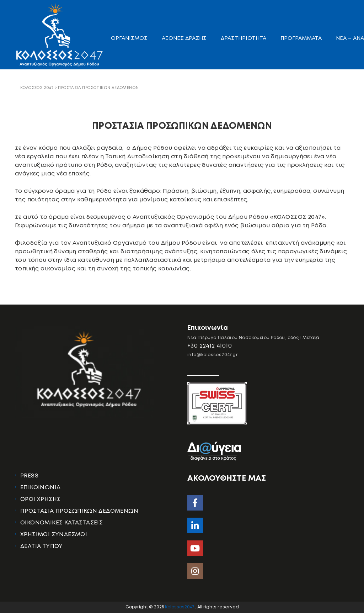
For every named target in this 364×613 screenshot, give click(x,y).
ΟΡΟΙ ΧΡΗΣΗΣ (40, 499)
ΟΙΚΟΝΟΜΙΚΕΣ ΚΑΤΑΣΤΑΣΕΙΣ (61, 523)
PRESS (29, 476)
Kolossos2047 (180, 607)
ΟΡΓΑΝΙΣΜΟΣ (129, 38)
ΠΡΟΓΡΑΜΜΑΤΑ (301, 38)
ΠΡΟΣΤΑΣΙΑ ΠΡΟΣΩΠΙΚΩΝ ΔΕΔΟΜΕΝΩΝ (79, 511)
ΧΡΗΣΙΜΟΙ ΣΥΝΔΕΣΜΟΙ (54, 535)
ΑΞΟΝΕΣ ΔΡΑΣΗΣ (184, 38)
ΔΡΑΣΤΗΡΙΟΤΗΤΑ (243, 38)
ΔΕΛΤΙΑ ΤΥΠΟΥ (42, 546)
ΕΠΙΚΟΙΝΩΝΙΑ (40, 488)
